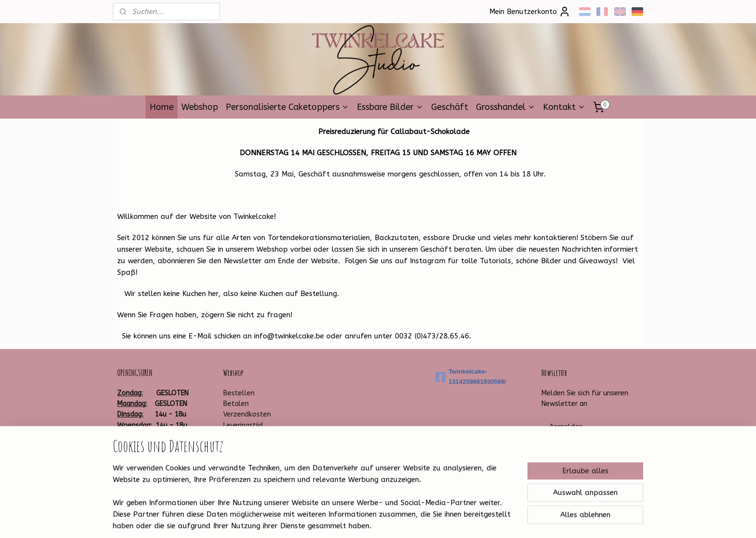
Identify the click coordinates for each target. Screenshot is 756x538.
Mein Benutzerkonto (530, 12)
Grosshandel (506, 107)
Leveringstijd (243, 425)
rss (363, 520)
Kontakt (564, 107)
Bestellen (239, 393)
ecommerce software (398, 520)
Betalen (236, 404)
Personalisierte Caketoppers (287, 107)
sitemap (344, 520)
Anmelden (566, 427)
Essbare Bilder (390, 107)
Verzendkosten (247, 414)
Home (162, 107)
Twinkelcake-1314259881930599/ (471, 377)
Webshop (200, 107)
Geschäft (450, 107)
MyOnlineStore (480, 520)
